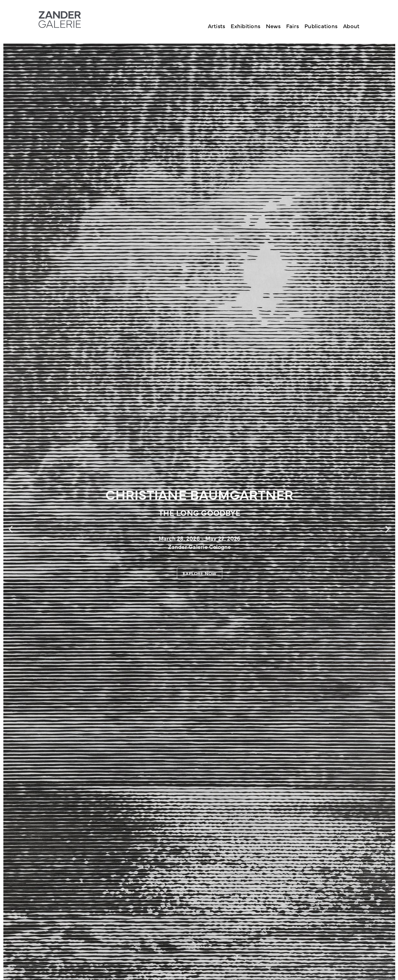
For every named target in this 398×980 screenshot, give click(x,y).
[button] (11, 529)
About (351, 26)
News (273, 26)
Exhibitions (245, 26)
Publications (321, 26)
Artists (217, 26)
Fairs (293, 26)
